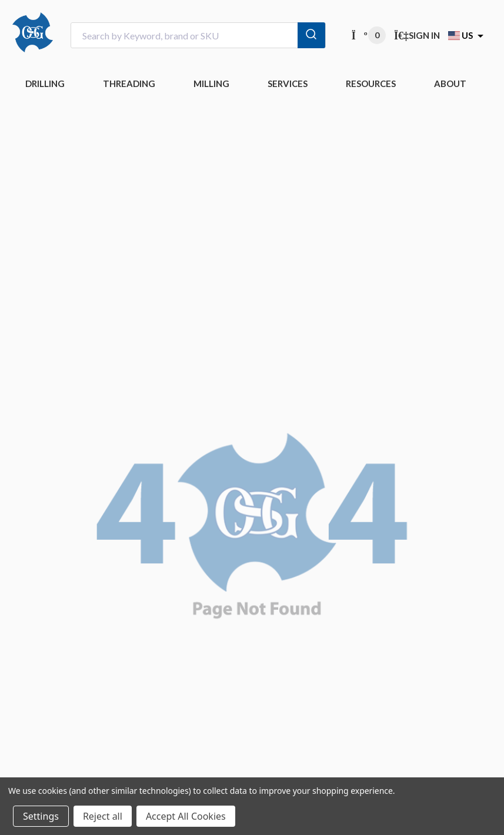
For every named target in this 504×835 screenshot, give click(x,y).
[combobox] (198, 36)
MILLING (211, 83)
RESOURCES (371, 83)
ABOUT (450, 83)
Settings (41, 816)
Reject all (103, 816)
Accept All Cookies (186, 816)
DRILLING (45, 83)
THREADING (129, 83)
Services (288, 83)
